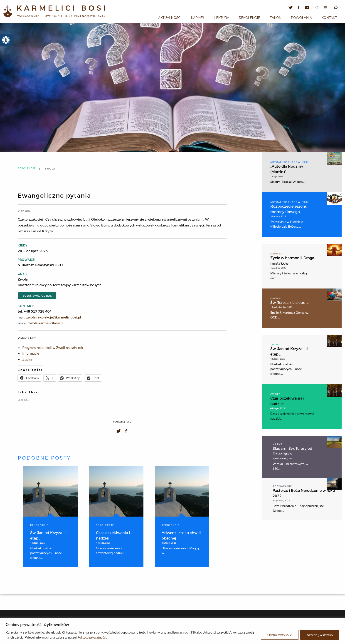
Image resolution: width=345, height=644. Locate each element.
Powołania (302, 18)
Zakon (276, 18)
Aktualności (170, 18)
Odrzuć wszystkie (280, 635)
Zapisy (27, 359)
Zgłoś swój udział (37, 296)
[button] (6, 40)
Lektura (222, 18)
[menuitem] (170, 17)
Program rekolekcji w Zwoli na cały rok (53, 347)
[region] (172, 631)
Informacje (31, 353)
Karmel (198, 18)
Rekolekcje (249, 18)
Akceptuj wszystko (320, 635)
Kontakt (329, 18)
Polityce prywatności (92, 637)
